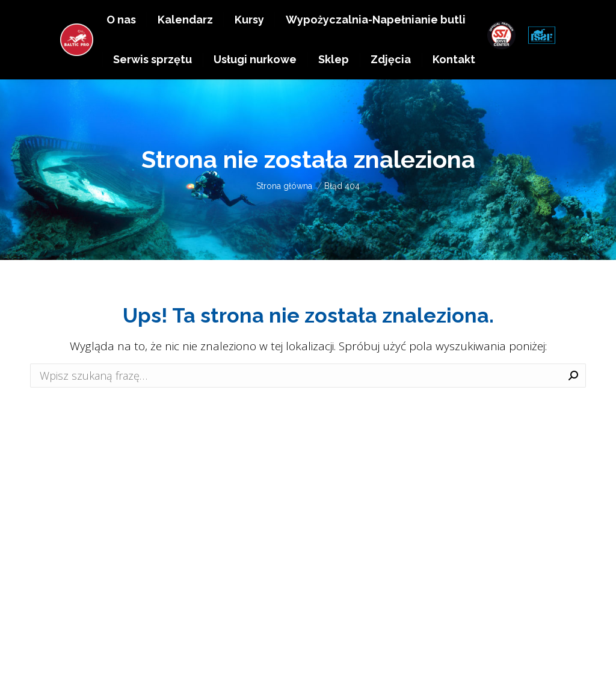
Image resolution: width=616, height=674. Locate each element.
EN (539, 17)
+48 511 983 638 (458, 17)
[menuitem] (121, 49)
